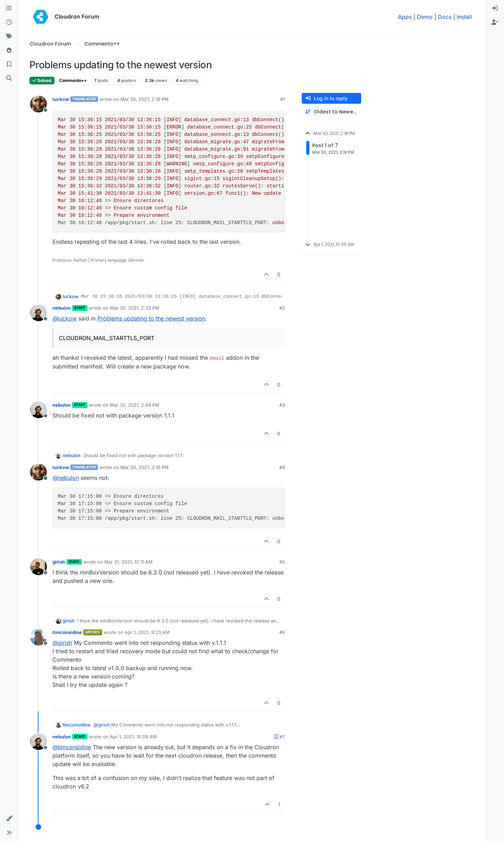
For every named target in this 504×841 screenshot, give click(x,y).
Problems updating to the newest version (151, 318)
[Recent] (9, 22)
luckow (61, 99)
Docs (445, 17)
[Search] (9, 78)
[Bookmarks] (9, 64)
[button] (9, 819)
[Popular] (9, 50)
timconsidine (67, 632)
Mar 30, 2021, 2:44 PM (135, 405)
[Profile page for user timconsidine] (38, 637)
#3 (282, 405)
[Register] (495, 22)
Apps (405, 17)
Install (464, 17)
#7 (282, 737)
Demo (425, 17)
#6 (282, 632)
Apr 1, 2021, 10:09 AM (133, 737)
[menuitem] (495, 8)
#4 (282, 467)
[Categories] (9, 8)
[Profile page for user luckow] (38, 104)
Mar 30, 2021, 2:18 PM (145, 99)
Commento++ (73, 80)
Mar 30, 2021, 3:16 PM (145, 467)
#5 (282, 562)
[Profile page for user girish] (38, 567)
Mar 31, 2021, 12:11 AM (128, 562)
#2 (282, 308)
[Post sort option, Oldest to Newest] (331, 112)
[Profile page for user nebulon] (38, 313)
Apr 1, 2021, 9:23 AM (147, 632)
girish (59, 562)
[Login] (495, 8)
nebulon (62, 308)
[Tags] (9, 36)
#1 (283, 99)
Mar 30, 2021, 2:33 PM (135, 308)
